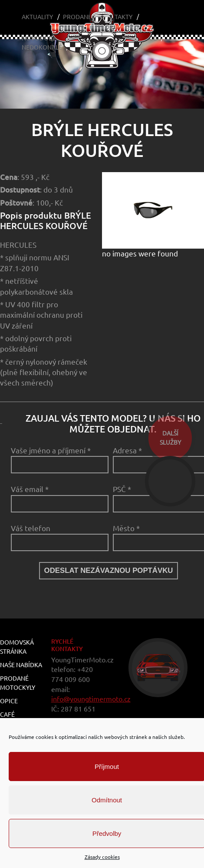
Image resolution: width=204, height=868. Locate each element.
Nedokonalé (42, 47)
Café (7, 715)
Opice (9, 701)
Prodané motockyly (18, 683)
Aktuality (37, 17)
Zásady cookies (102, 857)
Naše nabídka (21, 665)
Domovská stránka (17, 647)
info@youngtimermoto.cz (91, 699)
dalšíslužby (170, 438)
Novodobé (39, 38)
